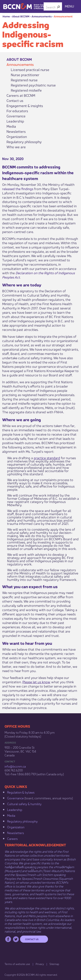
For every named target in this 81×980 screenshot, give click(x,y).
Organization (17, 136)
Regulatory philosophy (24, 142)
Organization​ (16, 827)
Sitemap (54, 964)
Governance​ (15, 798)
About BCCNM (21, 16)
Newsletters (16, 131)
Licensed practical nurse (30, 70)
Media (11, 126)
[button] (59, 7)
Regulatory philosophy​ (22, 821)
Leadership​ (15, 809)
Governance (16, 116)
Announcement (63, 16)
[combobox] (51, 7)
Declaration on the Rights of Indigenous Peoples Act (38, 275)
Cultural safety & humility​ (24, 804)
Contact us (15, 100)
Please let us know (36, 682)
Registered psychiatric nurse (33, 85)
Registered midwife (26, 90)
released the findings (18, 189)
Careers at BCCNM (21, 95)
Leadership (15, 121)
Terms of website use (17, 964)
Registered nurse (24, 80)
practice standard (47, 458)
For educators (17, 111)
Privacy (40, 964)
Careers (12, 838)
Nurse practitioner (25, 75)
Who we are (16, 147)
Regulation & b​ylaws (21, 792)
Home (6, 16)
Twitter (16, 939)
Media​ (11, 815)
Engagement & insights (25, 106)
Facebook (8, 939)
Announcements (42, 16)
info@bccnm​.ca (15, 766)
